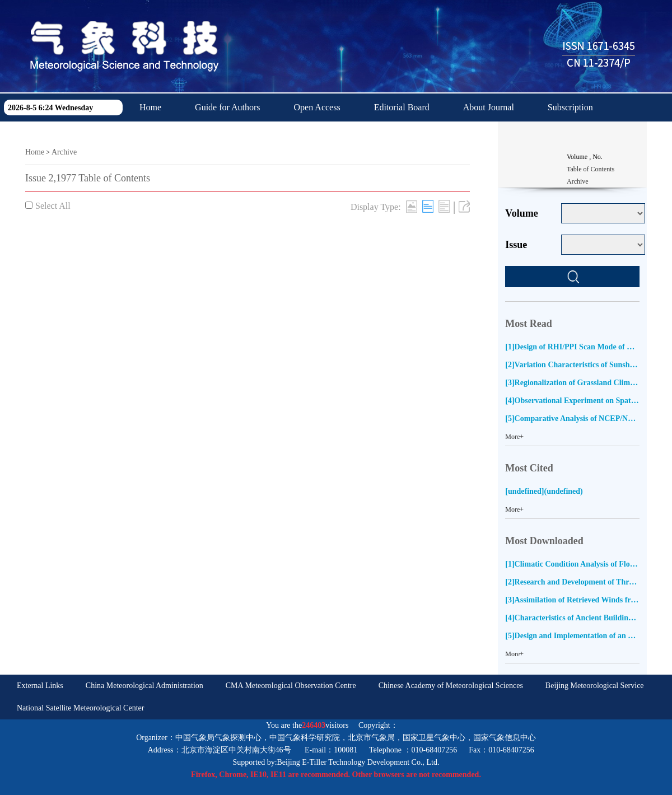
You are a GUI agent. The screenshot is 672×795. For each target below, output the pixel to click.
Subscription (570, 107)
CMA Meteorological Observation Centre (291, 686)
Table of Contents (591, 169)
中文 (245, 135)
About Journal (489, 107)
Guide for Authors (227, 107)
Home (150, 107)
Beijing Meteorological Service (595, 686)
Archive (64, 152)
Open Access (317, 107)
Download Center (171, 135)
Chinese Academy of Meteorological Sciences (451, 686)
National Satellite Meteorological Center (80, 708)
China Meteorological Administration (144, 686)
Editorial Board (402, 107)
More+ (514, 437)
